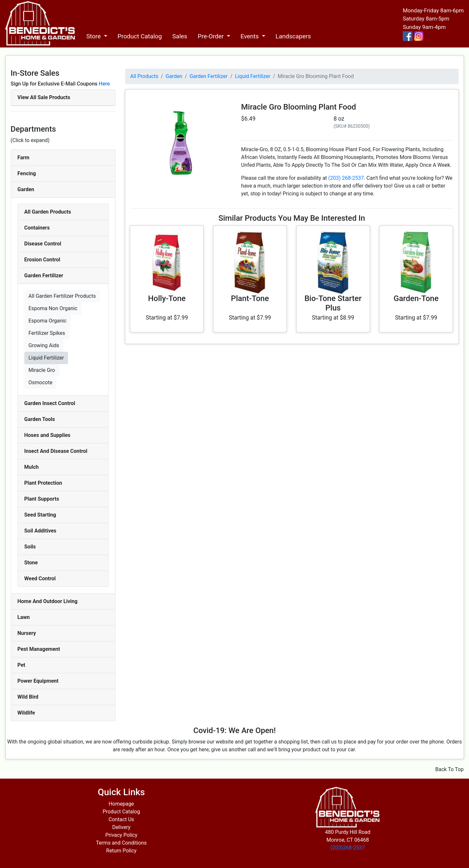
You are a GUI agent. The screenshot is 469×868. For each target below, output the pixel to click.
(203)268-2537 (348, 848)
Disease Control (43, 244)
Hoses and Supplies (47, 435)
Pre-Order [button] (211, 36)
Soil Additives (40, 531)
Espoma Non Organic (53, 308)
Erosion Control (42, 260)
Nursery (27, 633)
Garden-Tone (416, 298)
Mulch (32, 467)
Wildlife (26, 713)
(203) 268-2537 (346, 178)
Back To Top (449, 769)
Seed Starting (40, 515)
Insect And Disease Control (56, 451)
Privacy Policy (121, 835)
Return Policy (121, 851)
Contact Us (121, 819)
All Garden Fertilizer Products (62, 296)
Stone (31, 563)
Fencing (27, 173)
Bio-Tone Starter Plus (333, 303)
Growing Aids (44, 345)
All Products (144, 76)
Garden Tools (40, 419)
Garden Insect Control (50, 403)
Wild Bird (28, 697)
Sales (180, 36)
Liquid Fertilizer (46, 358)
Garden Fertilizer (44, 276)
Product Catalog (140, 36)
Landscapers (293, 36)
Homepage (121, 804)
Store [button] (94, 36)
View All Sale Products (44, 97)
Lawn (24, 617)
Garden (26, 189)
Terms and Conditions (121, 843)
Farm (24, 158)
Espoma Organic (48, 321)
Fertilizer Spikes (47, 333)
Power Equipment (38, 681)
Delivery (121, 827)
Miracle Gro (42, 370)
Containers (37, 228)
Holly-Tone (167, 298)
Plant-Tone (250, 298)
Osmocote (41, 382)
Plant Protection (43, 483)
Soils (30, 547)
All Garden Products (48, 212)
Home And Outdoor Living (48, 601)
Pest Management (39, 649)
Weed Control (40, 579)
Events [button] (250, 36)
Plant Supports (42, 499)
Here (104, 84)
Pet (21, 665)
